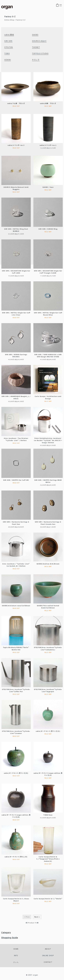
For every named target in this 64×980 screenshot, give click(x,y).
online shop (48, 956)
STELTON (9, 47)
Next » (37, 917)
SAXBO (35, 35)
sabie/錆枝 (9, 35)
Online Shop (9, 20)
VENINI (8, 60)
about (48, 949)
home (16, 949)
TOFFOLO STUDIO (40, 53)
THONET (36, 47)
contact (48, 962)
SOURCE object (39, 41)
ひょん (16, 962)
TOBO (7, 53)
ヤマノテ (36, 60)
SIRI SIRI (8, 41)
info (16, 956)
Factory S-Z (21, 20)
